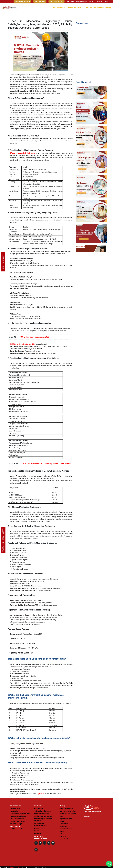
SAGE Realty (14, 811)
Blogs (61, 816)
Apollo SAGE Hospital (16, 824)
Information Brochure (66, 829)
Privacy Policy (39, 828)
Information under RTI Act (42, 811)
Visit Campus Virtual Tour (92, 811)
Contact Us (63, 836)
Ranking (108, 8)
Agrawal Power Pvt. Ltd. (17, 821)
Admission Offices (65, 839)
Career (61, 831)
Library (62, 821)
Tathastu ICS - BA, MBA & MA (68, 814)
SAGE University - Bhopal (18, 829)
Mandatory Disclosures (42, 814)
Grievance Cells (39, 823)
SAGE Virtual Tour (40, 1)
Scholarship (63, 826)
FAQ (61, 834)
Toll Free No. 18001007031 (3, 540)
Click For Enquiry (3, 262)
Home (53, 8)
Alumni (37, 831)
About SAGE (61, 8)
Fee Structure (63, 824)
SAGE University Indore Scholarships (23, 344)
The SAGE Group (15, 809)
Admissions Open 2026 (56, 1)
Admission (69, 8)
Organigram (38, 833)
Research (93, 8)
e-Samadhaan (39, 809)
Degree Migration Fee (66, 819)
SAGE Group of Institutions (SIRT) (20, 814)
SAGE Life (101, 8)
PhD (88, 8)
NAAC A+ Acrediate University (68, 811)
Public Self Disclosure (66, 809)
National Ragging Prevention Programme (43, 820)
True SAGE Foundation (17, 819)
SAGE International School (18, 816)
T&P (84, 8)
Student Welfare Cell (41, 826)
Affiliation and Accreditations (43, 816)
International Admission (22, 1)
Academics (78, 8)
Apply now (40, 794)
